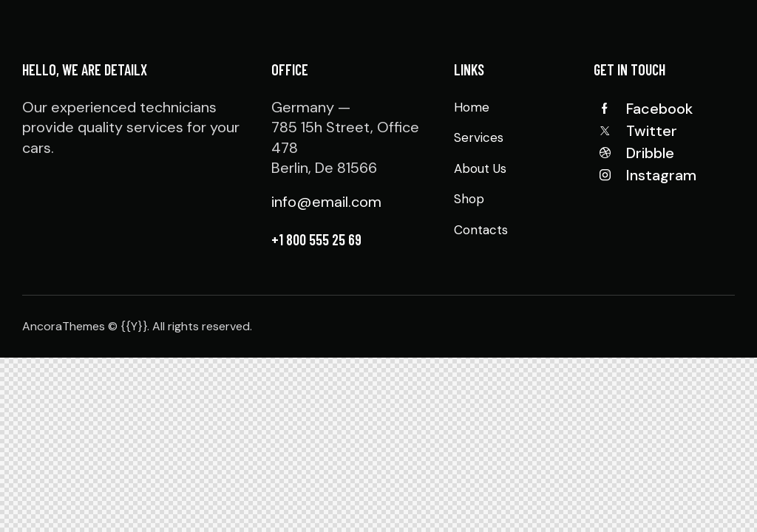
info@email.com (326, 202)
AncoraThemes (64, 326)
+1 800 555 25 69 (316, 239)
